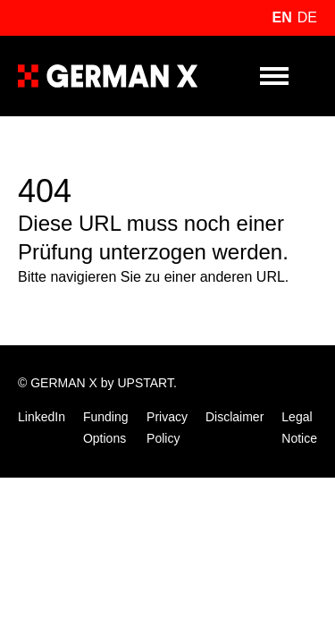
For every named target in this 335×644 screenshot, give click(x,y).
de (307, 17)
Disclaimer (234, 417)
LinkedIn (42, 417)
